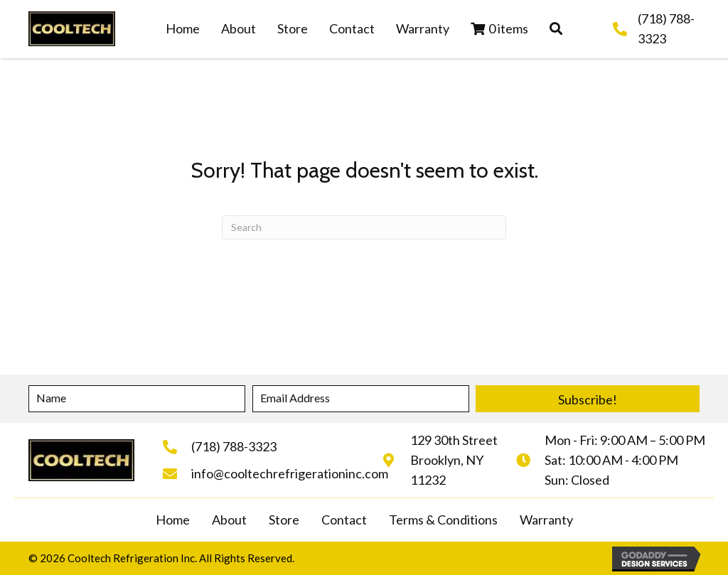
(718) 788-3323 (234, 446)
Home (173, 520)
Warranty (546, 520)
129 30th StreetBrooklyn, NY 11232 (454, 460)
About (229, 520)
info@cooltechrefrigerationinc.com (290, 473)
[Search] (364, 227)
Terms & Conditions (443, 520)
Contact (344, 520)
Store (284, 520)
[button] (556, 29)
